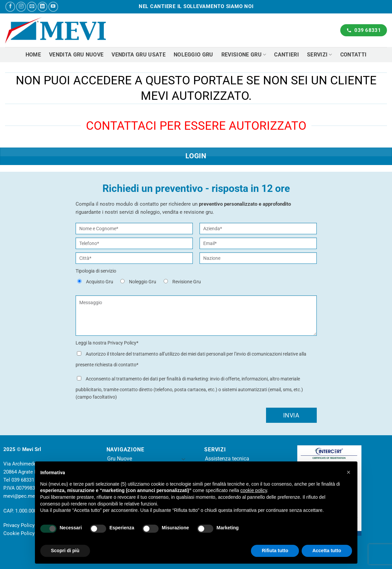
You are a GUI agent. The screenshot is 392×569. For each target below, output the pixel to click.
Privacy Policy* (123, 343)
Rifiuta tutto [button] (275, 551)
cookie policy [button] (253, 490)
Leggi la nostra (107, 343)
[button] (349, 472)
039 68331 (23, 480)
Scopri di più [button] (65, 551)
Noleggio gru (193, 55)
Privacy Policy (19, 525)
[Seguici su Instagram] (21, 7)
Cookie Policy (19, 533)
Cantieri (287, 55)
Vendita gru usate (138, 55)
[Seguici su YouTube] (53, 7)
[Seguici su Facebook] (10, 7)
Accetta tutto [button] (327, 551)
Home (33, 55)
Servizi (320, 55)
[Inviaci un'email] (32, 7)
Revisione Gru (244, 55)
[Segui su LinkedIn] (42, 7)
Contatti (354, 55)
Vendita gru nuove (76, 55)
